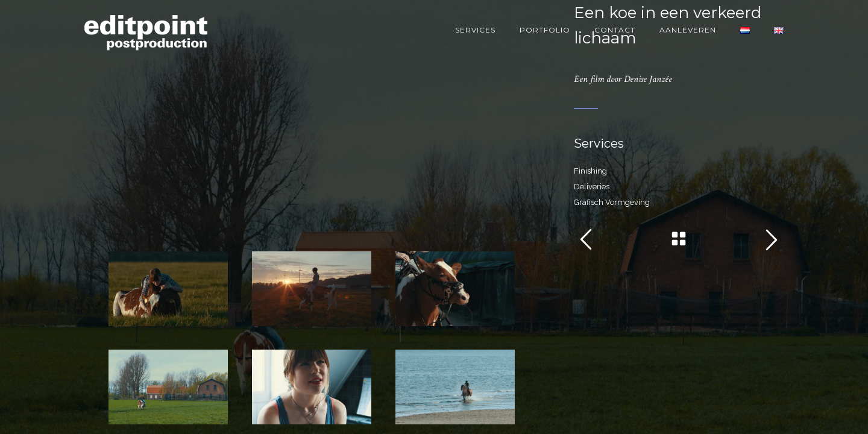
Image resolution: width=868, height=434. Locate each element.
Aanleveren (688, 30)
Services (475, 30)
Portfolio (545, 30)
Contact (615, 30)
